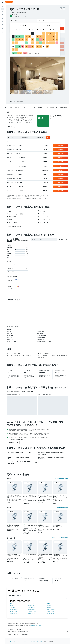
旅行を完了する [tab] (20, 573)
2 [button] (13, 36)
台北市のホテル (32, 587)
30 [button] (13, 49)
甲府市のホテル (13, 581)
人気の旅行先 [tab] (12, 573)
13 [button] (26, 40)
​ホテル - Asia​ (19, 619)
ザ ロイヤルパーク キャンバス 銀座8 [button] (60, 473)
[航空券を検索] (2, 6)
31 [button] (16, 49)
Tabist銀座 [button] (40, 503)
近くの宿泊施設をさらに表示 (62, 456)
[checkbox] (14, 281)
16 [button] (13, 43)
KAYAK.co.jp (9, 619)
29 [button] (33, 46)
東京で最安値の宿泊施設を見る (61, 485)
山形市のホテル (13, 585)
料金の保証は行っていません (36, 603)
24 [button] (16, 46)
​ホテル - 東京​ (40, 619)
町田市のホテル (13, 591)
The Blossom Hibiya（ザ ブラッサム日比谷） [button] (45, 532)
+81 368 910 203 (14, 14)
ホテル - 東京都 (33, 619)
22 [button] (33, 43)
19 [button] (23, 43)
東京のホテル (50, 585)
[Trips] (2, 28)
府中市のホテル (50, 589)
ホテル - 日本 (26, 619)
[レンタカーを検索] (2, 12)
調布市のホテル (32, 591)
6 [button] (26, 36)
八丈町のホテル (50, 591)
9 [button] (13, 40)
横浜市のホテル (50, 583)
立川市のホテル (13, 589)
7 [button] (29, 36)
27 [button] (26, 46)
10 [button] (16, 40)
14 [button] (29, 40)
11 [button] (20, 40)
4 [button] (20, 36)
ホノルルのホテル (51, 587)
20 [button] (26, 43)
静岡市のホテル (32, 583)
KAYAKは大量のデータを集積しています (38, 609)
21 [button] (29, 43)
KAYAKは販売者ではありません (38, 607)
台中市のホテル (32, 585)
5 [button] (23, 36)
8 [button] (33, 36)
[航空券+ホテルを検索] (2, 15)
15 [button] (33, 40)
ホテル (14, 619)
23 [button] (13, 46)
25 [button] (20, 46)
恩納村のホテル (50, 581)
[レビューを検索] (45, 240)
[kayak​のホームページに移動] (9, 2)
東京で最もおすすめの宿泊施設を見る (60, 515)
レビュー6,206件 (22, 16)
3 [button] (16, 36)
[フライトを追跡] (2, 22)
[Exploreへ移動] (2, 19)
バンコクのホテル (14, 587)
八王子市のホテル (32, 589)
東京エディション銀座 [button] (12, 532)
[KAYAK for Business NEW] (2, 24)
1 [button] (33, 33)
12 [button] (23, 40)
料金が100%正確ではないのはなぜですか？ (38, 612)
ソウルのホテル (32, 581)
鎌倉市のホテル (13, 583)
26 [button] (23, 46)
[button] (2, 2)
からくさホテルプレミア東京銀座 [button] (29, 532)
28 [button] (29, 46)
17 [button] (16, 43)
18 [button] (20, 43)
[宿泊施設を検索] (2, 9)
